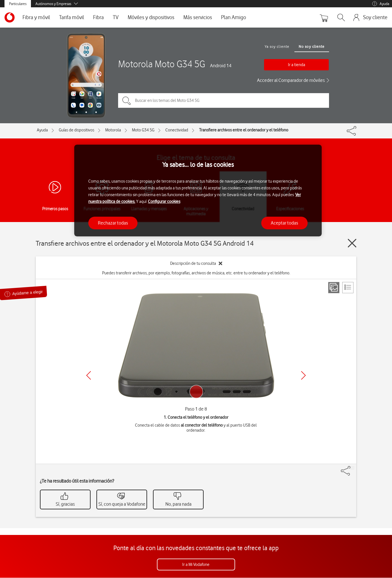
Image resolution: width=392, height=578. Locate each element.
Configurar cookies (164, 201)
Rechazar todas (113, 223)
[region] (198, 191)
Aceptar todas (284, 223)
